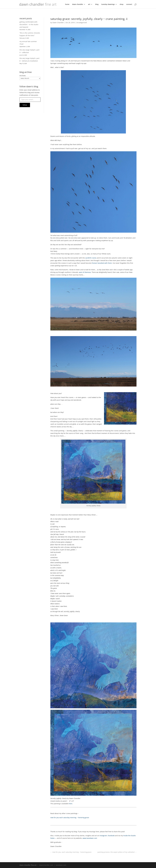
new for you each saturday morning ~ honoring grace (70, 818)
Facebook (111, 836)
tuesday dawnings (108, 4)
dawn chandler (78, 4)
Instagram (103, 836)
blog (97, 4)
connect (129, 4)
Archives (23, 76)
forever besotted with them (102, 263)
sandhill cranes (91, 258)
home (67, 4)
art (89, 4)
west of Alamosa (85, 272)
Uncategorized (82, 23)
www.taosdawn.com (90, 838)
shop (122, 4)
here (71, 804)
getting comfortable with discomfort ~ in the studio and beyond (29, 24)
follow (25, 105)
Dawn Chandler (58, 23)
